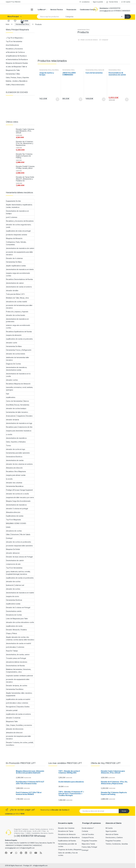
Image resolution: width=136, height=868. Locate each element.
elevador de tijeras (13, 420)
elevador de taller (12, 290)
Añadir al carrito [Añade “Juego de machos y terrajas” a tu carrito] (57, 99)
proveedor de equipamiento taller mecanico (18, 681)
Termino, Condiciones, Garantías (117, 844)
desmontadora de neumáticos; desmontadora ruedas (16, 369)
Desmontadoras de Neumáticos (69, 837)
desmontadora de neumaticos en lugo (19, 423)
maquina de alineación (14, 335)
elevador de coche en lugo (16, 449)
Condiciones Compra (88, 10)
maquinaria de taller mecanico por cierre (20, 497)
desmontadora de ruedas (15, 460)
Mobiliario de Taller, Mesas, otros (17, 298)
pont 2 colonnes (12, 217)
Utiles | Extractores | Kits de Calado (18, 534)
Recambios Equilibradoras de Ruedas (19, 332)
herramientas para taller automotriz (18, 453)
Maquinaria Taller (12, 721)
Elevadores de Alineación (67, 834)
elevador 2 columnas (13, 718)
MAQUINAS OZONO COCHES (16, 523)
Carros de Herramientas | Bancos (95, 71)
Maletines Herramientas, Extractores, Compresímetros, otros (19, 671)
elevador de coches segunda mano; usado (19, 226)
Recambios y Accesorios (14, 49)
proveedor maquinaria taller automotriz (19, 546)
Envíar (124, 811)
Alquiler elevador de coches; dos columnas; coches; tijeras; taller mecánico (20, 638)
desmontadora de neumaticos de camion (20, 248)
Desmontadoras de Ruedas (15, 666)
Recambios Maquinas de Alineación (18, 384)
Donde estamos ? (88, 828)
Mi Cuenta (126, 2)
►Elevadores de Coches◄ (15, 52)
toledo (8, 527)
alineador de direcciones (15, 729)
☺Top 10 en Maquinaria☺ (15, 38)
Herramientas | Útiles (13, 74)
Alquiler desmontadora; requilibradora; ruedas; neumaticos (19, 206)
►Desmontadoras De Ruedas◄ (17, 59)
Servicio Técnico (57, 10)
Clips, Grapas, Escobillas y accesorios (19, 725)
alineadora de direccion (14, 733)
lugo (8, 394)
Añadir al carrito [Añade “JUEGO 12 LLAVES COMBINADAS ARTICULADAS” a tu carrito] (80, 99)
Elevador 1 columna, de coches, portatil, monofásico (20, 744)
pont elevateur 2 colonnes (15, 647)
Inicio (8, 24)
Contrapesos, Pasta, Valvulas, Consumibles (16, 243)
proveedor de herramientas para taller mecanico (19, 307)
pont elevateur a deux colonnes (17, 703)
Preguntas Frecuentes (89, 841)
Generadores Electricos (14, 457)
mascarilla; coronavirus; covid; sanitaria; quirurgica (19, 389)
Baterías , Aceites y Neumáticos (17, 81)
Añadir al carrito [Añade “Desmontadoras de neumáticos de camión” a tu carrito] (127, 99)
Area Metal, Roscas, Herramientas (49, 71)
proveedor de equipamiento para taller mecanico (19, 253)
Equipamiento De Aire (13, 201)
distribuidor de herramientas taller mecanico (18, 359)
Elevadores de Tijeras (66, 831)
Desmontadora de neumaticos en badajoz (17, 212)
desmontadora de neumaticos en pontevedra (17, 320)
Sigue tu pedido (98, 2)
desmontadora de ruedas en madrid (18, 643)
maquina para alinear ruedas (16, 475)
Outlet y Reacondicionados (15, 85)
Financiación (71, 10)
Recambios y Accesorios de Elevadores (20, 221)
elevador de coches (13, 589)
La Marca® (42, 10)
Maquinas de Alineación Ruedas (17, 63)
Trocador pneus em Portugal (16, 658)
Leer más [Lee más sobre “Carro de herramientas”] (104, 99)
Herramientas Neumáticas (15, 486)
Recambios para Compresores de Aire (19, 427)
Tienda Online (112, 2)
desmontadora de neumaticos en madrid (20, 593)
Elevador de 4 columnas (14, 258)
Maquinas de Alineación (14, 238)
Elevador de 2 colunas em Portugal (18, 607)
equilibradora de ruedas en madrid (18, 699)
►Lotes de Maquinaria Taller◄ (16, 67)
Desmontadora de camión (15, 560)
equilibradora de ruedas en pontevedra (20, 578)
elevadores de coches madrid (16, 302)
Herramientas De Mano (14, 262)
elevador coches (12, 380)
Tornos (8, 446)
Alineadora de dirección (14, 468)
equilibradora (11, 397)
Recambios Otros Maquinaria (16, 471)
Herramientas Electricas (14, 600)
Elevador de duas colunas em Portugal (19, 557)
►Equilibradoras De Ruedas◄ (16, 56)
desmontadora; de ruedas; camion (18, 654)
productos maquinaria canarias (17, 235)
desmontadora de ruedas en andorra (19, 287)
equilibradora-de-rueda (14, 626)
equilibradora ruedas (13, 604)
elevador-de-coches (13, 581)
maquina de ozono (13, 596)
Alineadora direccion (13, 512)
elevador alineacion (13, 553)
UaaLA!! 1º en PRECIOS (13, 2)
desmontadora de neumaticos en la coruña (18, 375)
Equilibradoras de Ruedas (67, 841)
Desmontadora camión (14, 611)
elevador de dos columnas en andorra (19, 464)
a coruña (9, 434)
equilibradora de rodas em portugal (18, 231)
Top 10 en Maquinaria (13, 520)
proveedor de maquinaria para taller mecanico (18, 737)
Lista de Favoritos (88, 834)
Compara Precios (88, 837)
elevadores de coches (14, 531)
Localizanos (84, 2)
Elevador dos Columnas (66, 828)
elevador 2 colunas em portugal (17, 509)
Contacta (85, 831)
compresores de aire (13, 564)
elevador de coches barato (16, 315)
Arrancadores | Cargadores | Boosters (19, 416)
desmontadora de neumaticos (16, 505)
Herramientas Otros (22, 24)
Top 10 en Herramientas (14, 41)
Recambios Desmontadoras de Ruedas (19, 279)
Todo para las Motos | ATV (15, 294)
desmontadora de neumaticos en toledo (20, 269)
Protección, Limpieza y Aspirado (17, 312)
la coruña (9, 479)
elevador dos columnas (14, 483)
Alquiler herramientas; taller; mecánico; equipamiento (19, 694)
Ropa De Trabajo (12, 651)
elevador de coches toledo (16, 354)
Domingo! (9, 538)
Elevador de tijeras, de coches (17, 686)
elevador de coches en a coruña (17, 494)
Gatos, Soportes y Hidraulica (16, 442)
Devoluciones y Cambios (114, 837)
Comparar (105, 40)
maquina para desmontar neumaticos (19, 431)
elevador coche (12, 343)
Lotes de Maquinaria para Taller (17, 619)
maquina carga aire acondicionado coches (18, 274)
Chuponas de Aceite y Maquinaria (70, 850)
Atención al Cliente (112, 834)
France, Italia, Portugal (89, 847)
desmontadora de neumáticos (16, 438)
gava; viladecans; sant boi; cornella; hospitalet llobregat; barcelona (18, 573)
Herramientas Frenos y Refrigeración (19, 350)
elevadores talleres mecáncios (17, 662)
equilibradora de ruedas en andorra (18, 714)
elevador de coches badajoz (16, 408)
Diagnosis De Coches (13, 364)
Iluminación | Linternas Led (15, 585)
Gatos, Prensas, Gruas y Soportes (17, 77)
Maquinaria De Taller (13, 70)
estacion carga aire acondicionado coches (18, 327)
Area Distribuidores (12, 45)
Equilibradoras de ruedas (15, 516)
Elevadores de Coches (14, 615)
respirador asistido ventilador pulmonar (19, 676)
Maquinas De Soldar (13, 549)
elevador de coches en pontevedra (18, 542)
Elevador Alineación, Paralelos (16, 630)
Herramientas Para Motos (15, 689)
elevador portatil (12, 710)
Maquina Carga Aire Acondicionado (18, 501)
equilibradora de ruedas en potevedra (19, 339)
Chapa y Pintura (11, 633)
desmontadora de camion (15, 283)
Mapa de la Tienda (88, 844)
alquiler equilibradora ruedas (16, 266)
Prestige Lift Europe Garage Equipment (19, 490)
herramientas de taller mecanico (17, 412)
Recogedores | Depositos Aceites (18, 707)
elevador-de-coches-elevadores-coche (20, 622)
